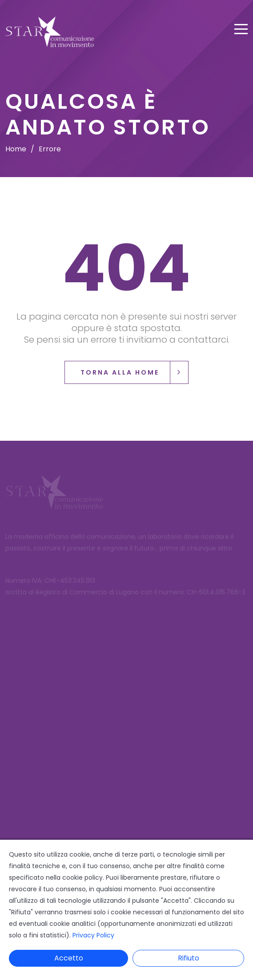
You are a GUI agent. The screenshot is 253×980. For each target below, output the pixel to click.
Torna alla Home (134, 372)
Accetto (69, 958)
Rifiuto (189, 958)
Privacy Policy (93, 935)
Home (16, 149)
